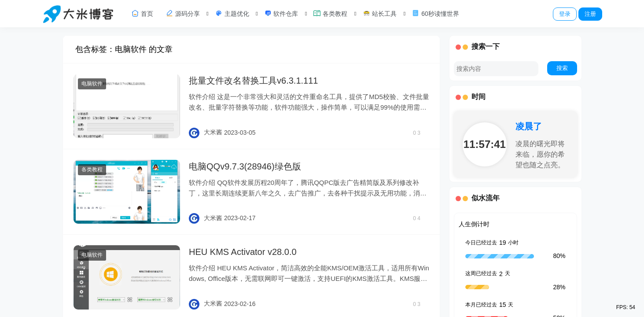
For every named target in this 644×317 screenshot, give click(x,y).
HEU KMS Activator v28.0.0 (243, 252)
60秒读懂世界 (435, 13)
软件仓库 (281, 13)
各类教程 (330, 13)
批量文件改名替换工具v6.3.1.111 (253, 81)
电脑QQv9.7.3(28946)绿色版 (245, 166)
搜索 (562, 68)
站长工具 (379, 13)
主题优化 (232, 13)
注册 (590, 14)
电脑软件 (92, 84)
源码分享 (183, 13)
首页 (142, 13)
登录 (565, 14)
